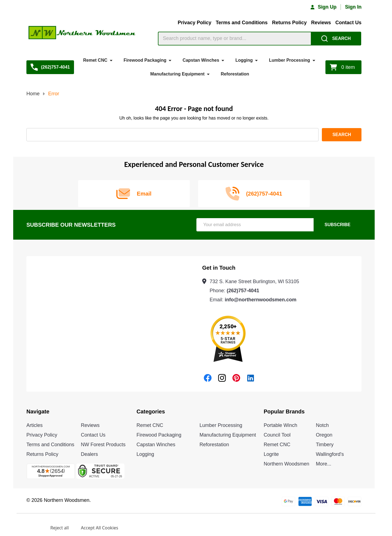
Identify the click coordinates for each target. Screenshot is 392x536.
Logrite (271, 454)
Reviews (321, 23)
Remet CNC (95, 60)
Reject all (60, 528)
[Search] (336, 39)
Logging (244, 60)
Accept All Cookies (100, 528)
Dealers (89, 454)
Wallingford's (330, 454)
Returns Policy (289, 23)
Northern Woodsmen (287, 464)
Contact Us (348, 23)
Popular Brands (284, 412)
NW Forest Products (103, 445)
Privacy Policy (194, 23)
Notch (322, 425)
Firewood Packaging (145, 60)
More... (324, 464)
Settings (30, 528)
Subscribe (338, 225)
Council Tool (277, 435)
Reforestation (235, 74)
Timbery (325, 445)
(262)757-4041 (243, 291)
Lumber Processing (290, 60)
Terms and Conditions (242, 23)
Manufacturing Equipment (177, 74)
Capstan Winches (201, 60)
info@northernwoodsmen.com (261, 300)
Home (33, 94)
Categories (151, 412)
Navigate (38, 412)
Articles (35, 425)
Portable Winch (281, 425)
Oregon (324, 435)
